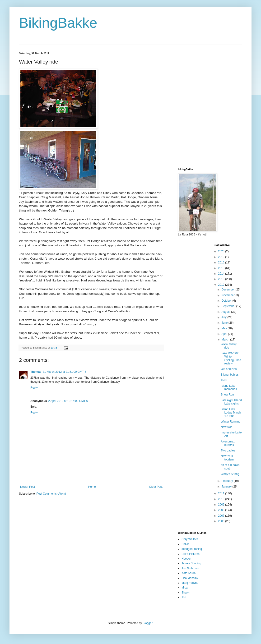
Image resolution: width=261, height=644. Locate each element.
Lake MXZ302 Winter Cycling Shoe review (231, 358)
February (227, 481)
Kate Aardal (189, 573)
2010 (222, 499)
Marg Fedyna (190, 583)
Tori (184, 597)
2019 (222, 257)
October (227, 301)
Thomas (36, 372)
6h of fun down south (230, 467)
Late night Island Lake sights (231, 402)
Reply (34, 388)
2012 (222, 285)
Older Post (156, 487)
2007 (222, 516)
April (225, 334)
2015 (222, 268)
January (227, 487)
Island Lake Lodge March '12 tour (231, 413)
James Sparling (191, 563)
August (226, 312)
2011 (222, 493)
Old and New (229, 369)
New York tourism (227, 458)
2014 (222, 274)
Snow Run (227, 395)
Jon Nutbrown (190, 568)
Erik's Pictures (191, 554)
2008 (222, 510)
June (225, 323)
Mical (185, 588)
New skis (226, 427)
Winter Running (231, 422)
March (226, 340)
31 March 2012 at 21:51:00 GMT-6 (64, 372)
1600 (224, 380)
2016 (222, 262)
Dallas (185, 544)
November (228, 295)
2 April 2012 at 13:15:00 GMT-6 (68, 401)
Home (92, 487)
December (228, 290)
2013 (222, 279)
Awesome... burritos (228, 443)
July (224, 317)
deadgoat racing (192, 549)
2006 (222, 521)
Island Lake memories (229, 387)
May (224, 328)
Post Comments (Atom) (51, 494)
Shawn (186, 593)
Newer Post (28, 487)
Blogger (147, 623)
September (229, 306)
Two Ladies (228, 451)
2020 (222, 251)
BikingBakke (58, 23)
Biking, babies (230, 375)
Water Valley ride (229, 346)
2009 (222, 505)
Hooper (186, 559)
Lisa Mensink (190, 578)
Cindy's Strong (230, 474)
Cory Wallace (190, 539)
